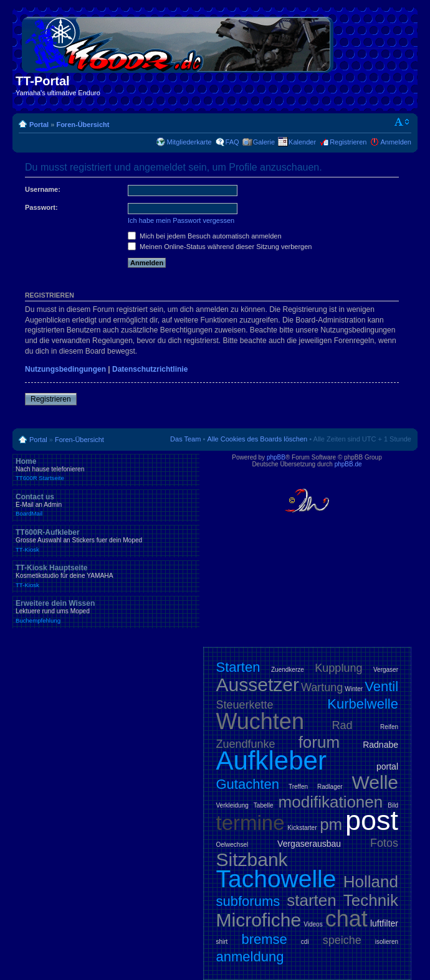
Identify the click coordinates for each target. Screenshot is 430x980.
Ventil (381, 686)
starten (312, 900)
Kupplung (338, 668)
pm (331, 824)
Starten (238, 667)
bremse (264, 939)
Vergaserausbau (309, 844)
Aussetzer (258, 685)
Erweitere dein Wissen (106, 611)
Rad (342, 725)
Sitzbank (252, 860)
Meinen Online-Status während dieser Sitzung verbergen (220, 247)
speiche (342, 940)
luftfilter (384, 923)
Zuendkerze (288, 670)
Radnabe (380, 745)
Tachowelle (276, 879)
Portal (39, 125)
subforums (248, 901)
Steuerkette (245, 705)
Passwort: (41, 207)
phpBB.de (348, 464)
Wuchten (260, 721)
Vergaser (386, 670)
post (372, 820)
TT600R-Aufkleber (106, 540)
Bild (393, 805)
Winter (354, 689)
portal (387, 766)
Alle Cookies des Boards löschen (257, 439)
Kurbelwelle (363, 704)
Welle (375, 782)
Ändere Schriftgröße (402, 122)
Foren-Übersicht (83, 125)
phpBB (276, 457)
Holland (371, 882)
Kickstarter (302, 828)
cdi (305, 942)
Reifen (389, 727)
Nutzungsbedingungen (65, 369)
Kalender (302, 142)
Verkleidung (232, 805)
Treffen (298, 787)
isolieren (387, 942)
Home (106, 469)
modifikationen (331, 802)
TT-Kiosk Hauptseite (106, 576)
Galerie (264, 142)
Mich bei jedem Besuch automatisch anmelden (205, 236)
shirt (222, 942)
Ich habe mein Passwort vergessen (181, 220)
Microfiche (259, 920)
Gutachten (248, 784)
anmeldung (250, 957)
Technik (371, 900)
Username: (43, 189)
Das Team (185, 439)
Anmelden (396, 142)
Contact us (106, 505)
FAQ (232, 142)
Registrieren (348, 142)
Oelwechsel (232, 845)
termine (251, 823)
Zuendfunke (246, 744)
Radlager (330, 787)
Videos (313, 924)
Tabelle (264, 805)
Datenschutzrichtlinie (150, 369)
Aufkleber (271, 761)
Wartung (322, 687)
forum (319, 742)
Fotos (384, 843)
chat (346, 919)
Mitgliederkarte (189, 142)
